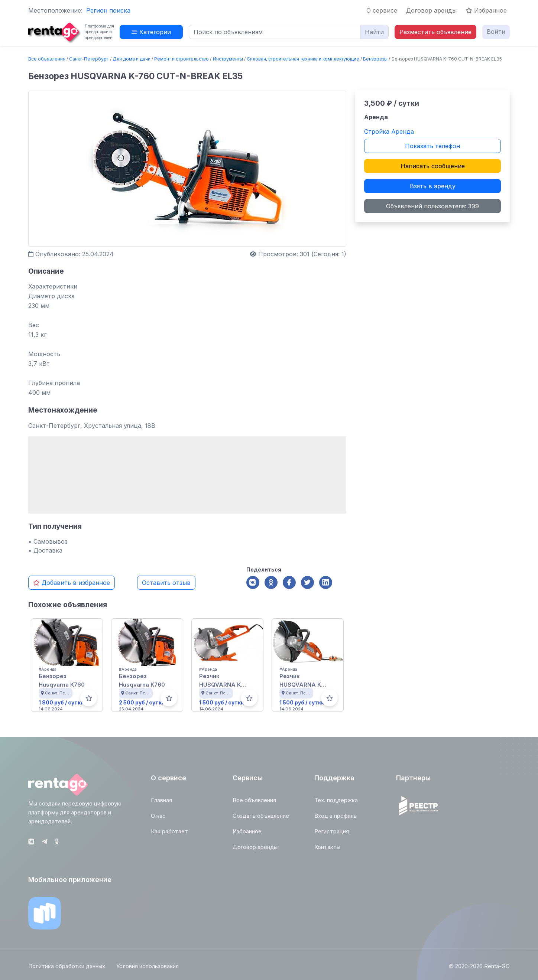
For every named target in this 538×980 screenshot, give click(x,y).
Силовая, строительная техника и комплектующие (303, 59)
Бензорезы (375, 59)
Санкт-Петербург (89, 59)
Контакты (327, 849)
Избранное (486, 10)
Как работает (169, 834)
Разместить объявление (435, 32)
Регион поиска (108, 10)
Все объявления (47, 59)
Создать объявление (261, 818)
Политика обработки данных (67, 969)
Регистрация (332, 834)
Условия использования (148, 969)
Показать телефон (432, 146)
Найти (374, 32)
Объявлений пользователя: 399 (432, 206)
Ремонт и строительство (182, 59)
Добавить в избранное (72, 583)
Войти (496, 32)
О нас (158, 818)
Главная (161, 803)
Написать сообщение (433, 166)
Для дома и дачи (132, 59)
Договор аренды (431, 10)
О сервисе (382, 10)
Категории (151, 32)
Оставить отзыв (166, 583)
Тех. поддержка (336, 803)
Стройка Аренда (389, 131)
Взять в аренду (433, 186)
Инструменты (228, 59)
